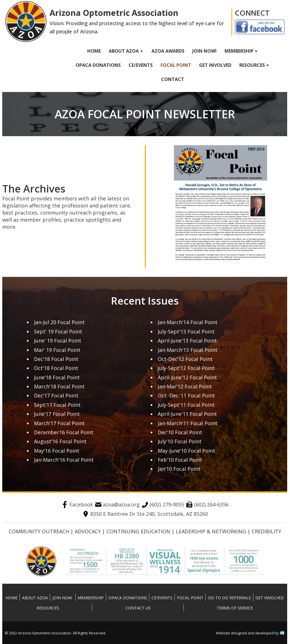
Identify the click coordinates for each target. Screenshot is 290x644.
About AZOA (35, 598)
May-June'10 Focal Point (186, 451)
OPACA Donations (128, 598)
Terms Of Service (235, 608)
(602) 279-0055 (163, 504)
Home (12, 598)
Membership (91, 598)
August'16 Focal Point (60, 441)
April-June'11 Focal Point (187, 414)
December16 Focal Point (64, 432)
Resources (48, 608)
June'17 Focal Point (57, 414)
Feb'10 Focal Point (180, 460)
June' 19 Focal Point (58, 341)
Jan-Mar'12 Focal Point (185, 386)
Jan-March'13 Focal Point (188, 350)
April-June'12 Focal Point (187, 377)
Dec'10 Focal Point (180, 432)
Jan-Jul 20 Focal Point (59, 322)
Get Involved (270, 598)
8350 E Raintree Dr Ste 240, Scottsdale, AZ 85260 (145, 514)
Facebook (77, 504)
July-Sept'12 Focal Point (186, 368)
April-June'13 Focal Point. (188, 341)
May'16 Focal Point (57, 451)
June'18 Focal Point (57, 377)
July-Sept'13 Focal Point (186, 331)
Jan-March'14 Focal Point (188, 322)
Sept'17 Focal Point (57, 405)
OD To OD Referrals (229, 598)
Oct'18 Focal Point (56, 368)
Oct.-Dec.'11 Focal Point (186, 395)
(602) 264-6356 (207, 504)
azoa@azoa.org (117, 504)
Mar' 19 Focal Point (57, 350)
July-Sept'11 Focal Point (186, 405)
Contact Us (138, 608)
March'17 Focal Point (59, 423)
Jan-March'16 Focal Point (64, 460)
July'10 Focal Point (180, 441)
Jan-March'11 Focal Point (188, 423)
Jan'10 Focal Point (179, 469)
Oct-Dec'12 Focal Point (185, 359)
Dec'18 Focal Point (56, 359)
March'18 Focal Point (59, 386)
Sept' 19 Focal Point (58, 331)
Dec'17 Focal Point (56, 395)
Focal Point (190, 598)
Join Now (62, 598)
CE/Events (162, 598)
